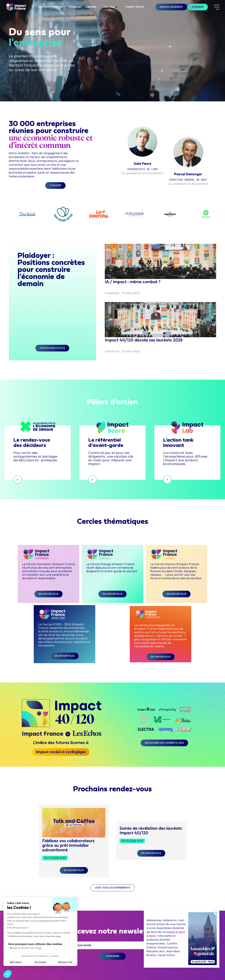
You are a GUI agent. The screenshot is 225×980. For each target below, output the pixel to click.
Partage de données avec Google (26, 948)
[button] (111, 7)
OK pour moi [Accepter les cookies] (65, 962)
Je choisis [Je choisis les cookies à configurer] (40, 962)
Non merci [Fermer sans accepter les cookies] (16, 962)
